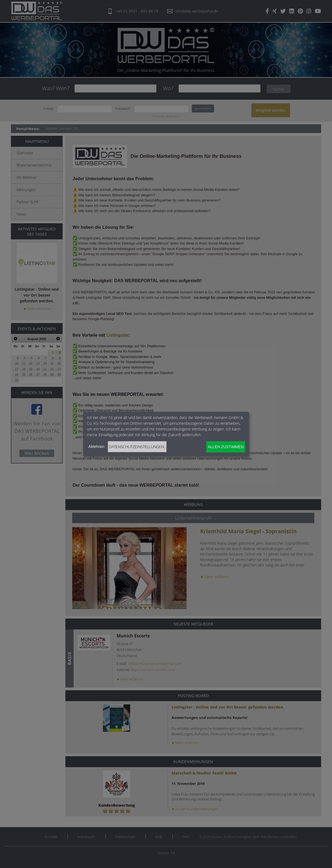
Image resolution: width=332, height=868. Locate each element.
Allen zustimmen (226, 447)
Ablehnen (96, 446)
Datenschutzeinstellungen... (138, 446)
